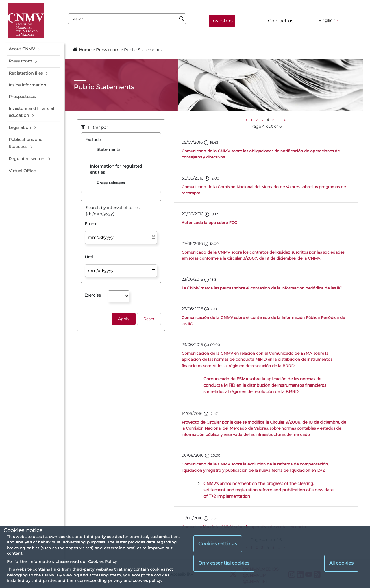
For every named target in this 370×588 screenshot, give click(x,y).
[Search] (182, 19)
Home (85, 50)
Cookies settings (218, 544)
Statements (108, 149)
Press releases (111, 183)
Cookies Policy (102, 561)
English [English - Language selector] (327, 20)
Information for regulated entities (116, 169)
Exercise (93, 295)
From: (91, 224)
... (279, 120)
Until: (90, 257)
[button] (34, 49)
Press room (108, 50)
